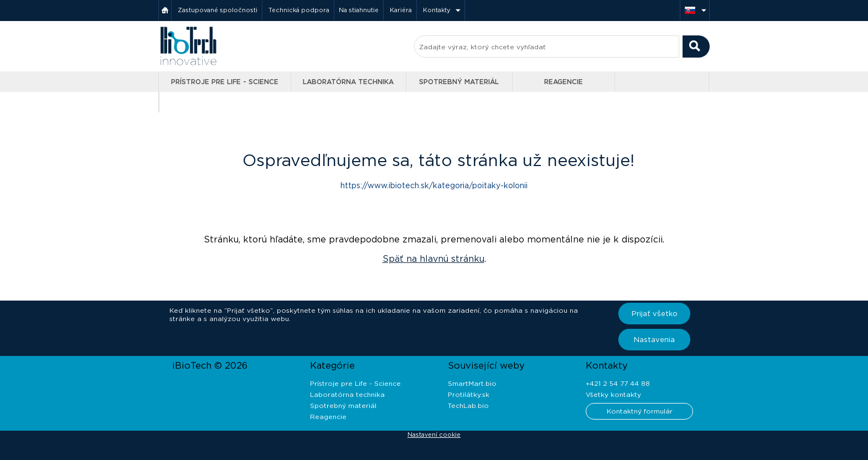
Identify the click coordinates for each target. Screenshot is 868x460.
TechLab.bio (468, 405)
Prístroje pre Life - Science (225, 82)
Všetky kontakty (613, 394)
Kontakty (437, 10)
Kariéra (401, 10)
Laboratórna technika (348, 82)
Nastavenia (654, 340)
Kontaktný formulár (640, 411)
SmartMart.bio (472, 383)
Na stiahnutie (359, 10)
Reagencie (564, 82)
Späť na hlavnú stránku (433, 259)
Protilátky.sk (469, 394)
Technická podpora (299, 10)
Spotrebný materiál (459, 82)
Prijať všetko (655, 314)
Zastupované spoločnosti (218, 10)
